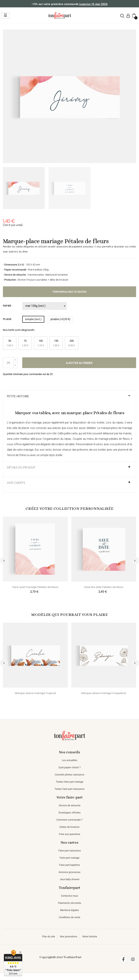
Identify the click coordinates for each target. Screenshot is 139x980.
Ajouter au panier (79, 363)
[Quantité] (8, 363)
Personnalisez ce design (69, 292)
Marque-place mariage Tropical (35, 693)
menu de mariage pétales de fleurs (108, 439)
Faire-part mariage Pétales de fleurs (35, 587)
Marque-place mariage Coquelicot (104, 693)
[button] (122, 16)
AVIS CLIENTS (16, 483)
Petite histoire (18, 396)
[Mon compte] (128, 16)
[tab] (69, 398)
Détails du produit (21, 468)
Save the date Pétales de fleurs (104, 587)
